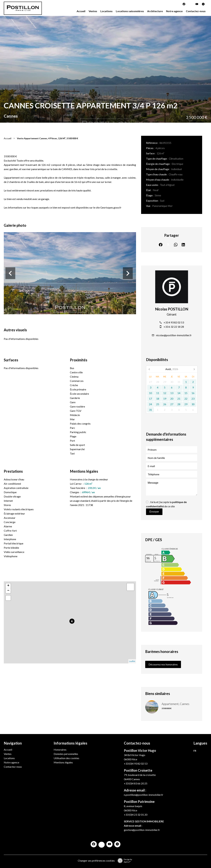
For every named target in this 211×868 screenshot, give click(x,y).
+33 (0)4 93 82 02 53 (136, 764)
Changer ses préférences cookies (96, 861)
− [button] (8, 591)
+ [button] (8, 586)
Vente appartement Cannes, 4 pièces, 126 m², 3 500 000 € (47, 138)
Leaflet (132, 661)
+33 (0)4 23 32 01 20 (136, 815)
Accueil (8, 138)
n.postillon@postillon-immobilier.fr (144, 795)
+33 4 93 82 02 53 (174, 322)
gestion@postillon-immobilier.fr (142, 830)
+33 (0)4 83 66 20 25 (136, 783)
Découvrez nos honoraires (163, 664)
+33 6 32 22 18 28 (174, 327)
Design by (124, 861)
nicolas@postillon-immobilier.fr (174, 335)
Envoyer (154, 512)
